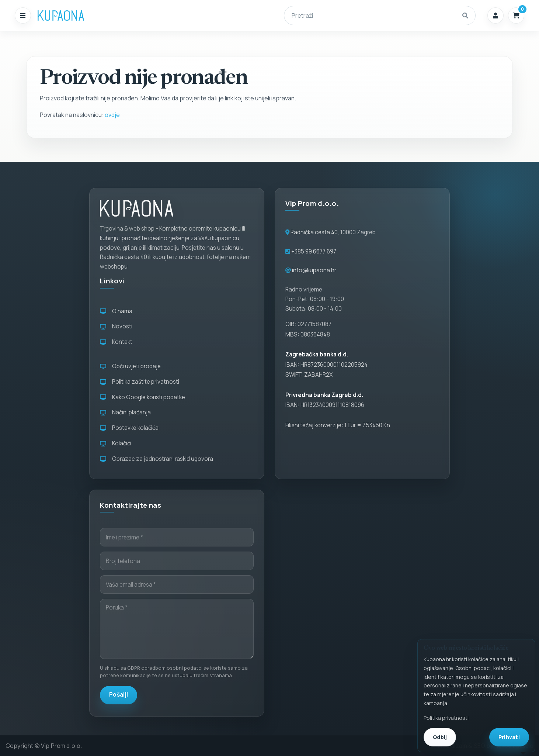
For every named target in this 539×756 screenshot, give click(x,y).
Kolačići (116, 443)
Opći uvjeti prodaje (130, 366)
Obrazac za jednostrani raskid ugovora (157, 459)
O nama (116, 311)
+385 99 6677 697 (313, 251)
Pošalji (119, 695)
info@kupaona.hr (314, 270)
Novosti (116, 326)
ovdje (112, 115)
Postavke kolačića (129, 428)
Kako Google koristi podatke (142, 397)
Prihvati (509, 737)
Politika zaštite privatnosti (140, 382)
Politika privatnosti (446, 718)
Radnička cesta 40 (314, 232)
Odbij (440, 737)
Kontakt (116, 342)
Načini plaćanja (125, 412)
